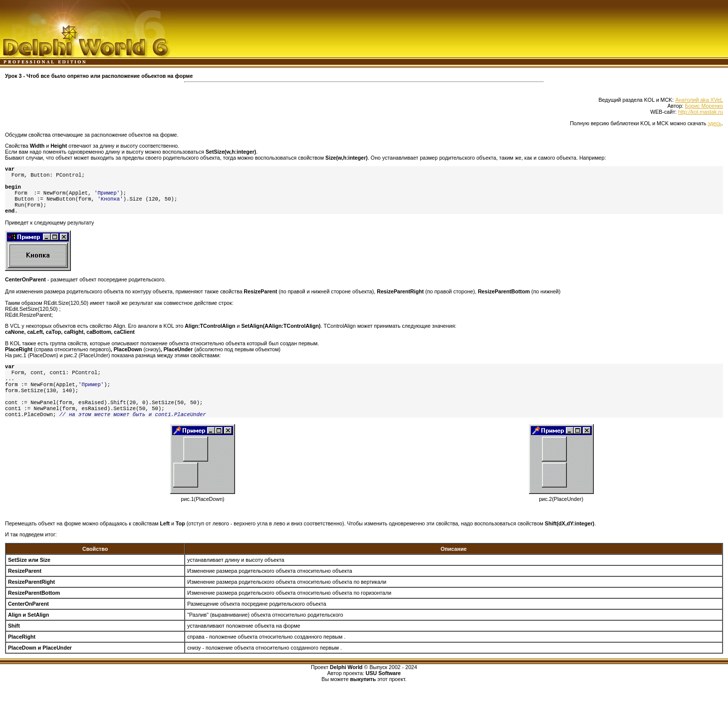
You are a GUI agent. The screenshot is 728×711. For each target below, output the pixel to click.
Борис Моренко (704, 106)
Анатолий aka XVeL (699, 100)
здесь (715, 123)
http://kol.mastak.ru (701, 112)
